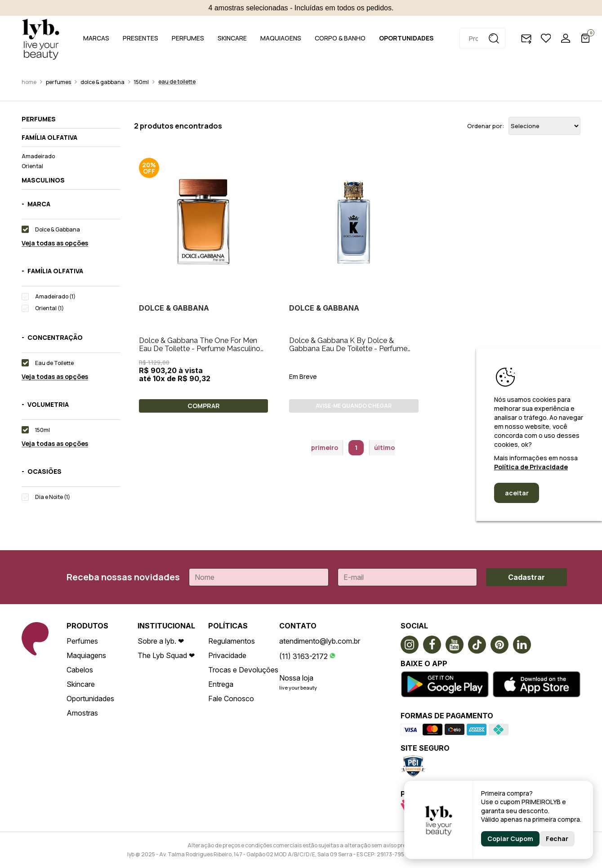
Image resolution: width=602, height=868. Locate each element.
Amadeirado (38, 156)
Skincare (81, 684)
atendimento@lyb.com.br (320, 641)
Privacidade (227, 655)
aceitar (517, 493)
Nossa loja (296, 678)
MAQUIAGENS (281, 38)
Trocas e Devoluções (243, 670)
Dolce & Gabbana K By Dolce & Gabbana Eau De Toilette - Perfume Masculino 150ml (348, 349)
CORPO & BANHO (340, 38)
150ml (141, 82)
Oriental (32, 166)
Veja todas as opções (55, 243)
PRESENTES (140, 38)
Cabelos (80, 670)
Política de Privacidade (531, 467)
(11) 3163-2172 (303, 656)
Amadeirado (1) (55, 296)
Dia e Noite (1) (53, 497)
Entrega (221, 684)
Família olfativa (49, 138)
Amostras (82, 713)
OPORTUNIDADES (406, 38)
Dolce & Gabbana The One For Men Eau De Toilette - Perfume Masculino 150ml (200, 349)
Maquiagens (86, 655)
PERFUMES (188, 38)
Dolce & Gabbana (103, 82)
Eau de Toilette (177, 82)
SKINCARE (232, 38)
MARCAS (96, 38)
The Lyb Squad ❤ (166, 655)
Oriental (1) (49, 308)
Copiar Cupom (510, 839)
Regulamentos (232, 641)
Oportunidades (90, 699)
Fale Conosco (231, 699)
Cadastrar (526, 577)
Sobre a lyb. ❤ (161, 641)
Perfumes (58, 82)
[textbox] (482, 38)
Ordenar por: (486, 126)
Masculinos (43, 180)
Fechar (557, 839)
